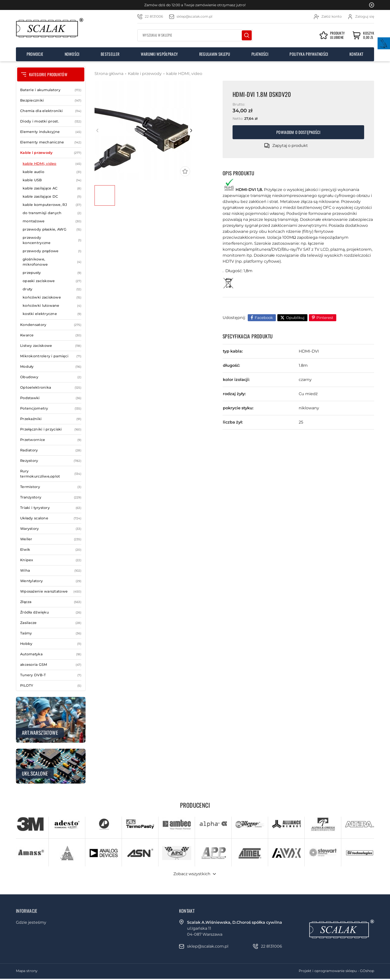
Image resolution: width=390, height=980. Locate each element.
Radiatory (51, 450)
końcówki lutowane (52, 306)
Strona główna (109, 74)
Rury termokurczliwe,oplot (51, 474)
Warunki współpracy (159, 54)
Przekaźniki (51, 419)
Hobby (51, 644)
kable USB (52, 180)
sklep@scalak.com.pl (195, 16)
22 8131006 (154, 16)
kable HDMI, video (52, 164)
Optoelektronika (51, 388)
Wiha (51, 571)
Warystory (51, 529)
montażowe (52, 221)
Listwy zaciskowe (51, 346)
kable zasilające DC (52, 197)
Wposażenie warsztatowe (51, 591)
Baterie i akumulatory (51, 90)
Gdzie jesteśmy (31, 922)
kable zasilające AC (52, 188)
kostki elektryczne (52, 314)
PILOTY (51, 686)
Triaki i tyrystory (51, 508)
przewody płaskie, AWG (52, 229)
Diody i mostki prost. (51, 121)
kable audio (52, 172)
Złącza (51, 602)
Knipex (51, 560)
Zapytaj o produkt (290, 146)
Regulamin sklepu (215, 54)
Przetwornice (51, 440)
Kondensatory (51, 325)
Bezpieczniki (51, 100)
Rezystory (51, 461)
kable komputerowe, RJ (52, 205)
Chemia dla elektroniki (51, 111)
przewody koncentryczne (52, 240)
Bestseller (110, 54)
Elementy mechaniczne (51, 142)
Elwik (51, 550)
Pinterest (325, 318)
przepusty (52, 273)
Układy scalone (51, 518)
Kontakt (356, 54)
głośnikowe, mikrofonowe (52, 262)
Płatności (260, 54)
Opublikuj (295, 318)
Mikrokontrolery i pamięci (51, 356)
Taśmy (51, 633)
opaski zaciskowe (52, 281)
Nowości (72, 54)
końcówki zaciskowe (52, 297)
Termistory (51, 487)
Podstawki (51, 398)
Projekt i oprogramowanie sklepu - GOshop (336, 971)
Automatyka (51, 654)
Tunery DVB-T (51, 675)
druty (52, 289)
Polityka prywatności (309, 54)
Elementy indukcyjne (51, 132)
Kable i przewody (51, 153)
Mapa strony (27, 971)
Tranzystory (51, 497)
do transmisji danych (52, 213)
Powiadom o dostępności (298, 132)
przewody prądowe (52, 251)
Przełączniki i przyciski (51, 429)
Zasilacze (51, 623)
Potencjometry (51, 408)
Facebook (264, 318)
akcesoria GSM (51, 665)
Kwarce (51, 335)
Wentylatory (51, 581)
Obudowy (51, 377)
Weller (51, 539)
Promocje (35, 54)
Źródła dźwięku (51, 612)
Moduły (51, 367)
